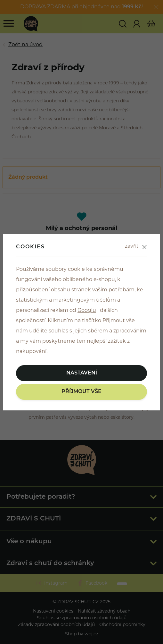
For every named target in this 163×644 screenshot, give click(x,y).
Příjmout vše (81, 392)
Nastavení (82, 373)
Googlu (87, 311)
